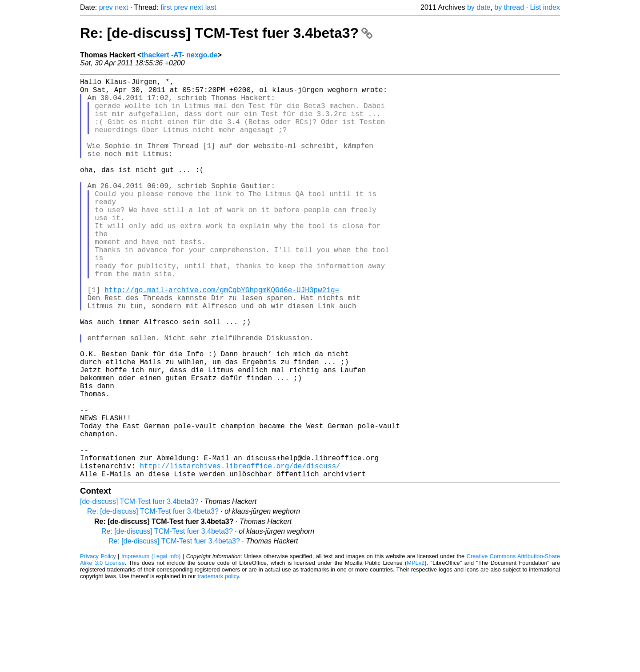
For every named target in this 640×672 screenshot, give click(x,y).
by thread (509, 7)
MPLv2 (416, 652)
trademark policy (218, 665)
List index (545, 7)
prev (106, 7)
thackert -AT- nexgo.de (179, 55)
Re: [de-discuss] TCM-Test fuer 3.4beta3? (226, 33)
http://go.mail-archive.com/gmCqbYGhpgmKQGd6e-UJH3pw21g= (222, 338)
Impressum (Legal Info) (151, 645)
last (211, 7)
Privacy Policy (98, 645)
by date (479, 7)
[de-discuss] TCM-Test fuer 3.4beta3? (139, 590)
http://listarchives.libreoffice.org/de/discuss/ (240, 553)
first (166, 7)
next (121, 7)
